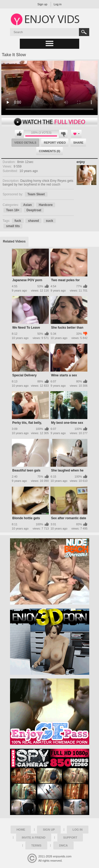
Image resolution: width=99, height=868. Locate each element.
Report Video (55, 143)
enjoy (81, 162)
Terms (36, 845)
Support (70, 838)
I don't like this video (63, 134)
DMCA (63, 845)
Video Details (25, 143)
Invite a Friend (34, 838)
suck (49, 221)
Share (78, 143)
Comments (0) (49, 151)
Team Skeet (36, 194)
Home (21, 830)
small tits (13, 226)
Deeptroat (34, 210)
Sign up (42, 4)
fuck (18, 221)
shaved (33, 221)
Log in (58, 4)
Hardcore (46, 205)
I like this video (19, 134)
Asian (28, 205)
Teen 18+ (13, 210)
